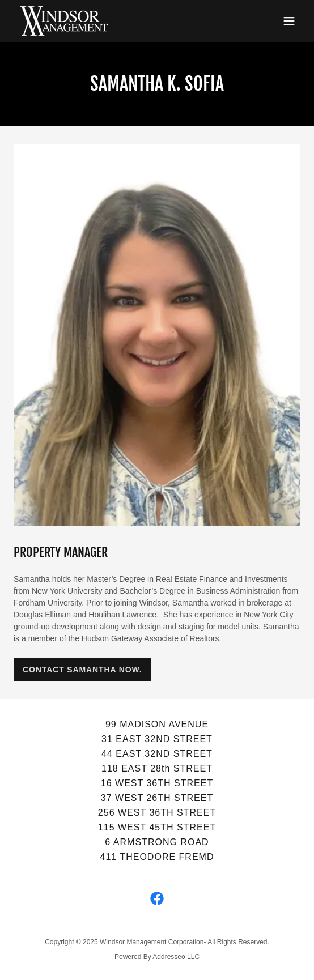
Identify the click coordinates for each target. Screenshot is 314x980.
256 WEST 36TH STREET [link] (157, 813)
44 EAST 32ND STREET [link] (157, 754)
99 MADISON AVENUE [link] (157, 724)
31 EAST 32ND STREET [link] (157, 739)
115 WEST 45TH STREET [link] (157, 827)
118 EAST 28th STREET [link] (157, 768)
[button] (289, 21)
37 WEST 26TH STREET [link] (157, 798)
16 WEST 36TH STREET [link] (157, 783)
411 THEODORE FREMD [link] (157, 857)
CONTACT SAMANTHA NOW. (82, 670)
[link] (64, 21)
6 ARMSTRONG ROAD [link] (157, 842)
